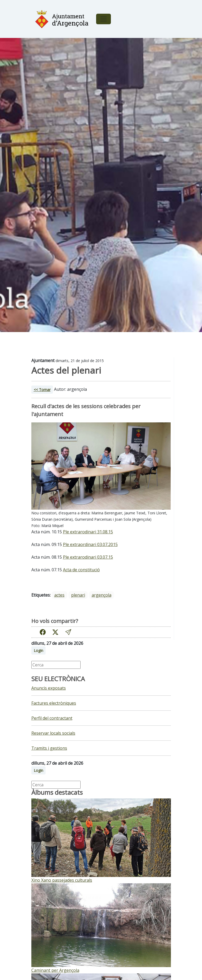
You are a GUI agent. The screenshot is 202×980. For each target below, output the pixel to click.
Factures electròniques (54, 703)
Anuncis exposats (49, 688)
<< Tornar (42, 390)
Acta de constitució (81, 570)
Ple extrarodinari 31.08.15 (88, 532)
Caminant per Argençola (55, 970)
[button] (68, 632)
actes (59, 595)
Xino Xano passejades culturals (62, 880)
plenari (78, 595)
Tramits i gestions (49, 748)
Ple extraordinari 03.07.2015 (90, 544)
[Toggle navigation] (104, 19)
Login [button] (38, 650)
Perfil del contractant (52, 718)
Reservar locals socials (53, 733)
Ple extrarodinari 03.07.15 (88, 557)
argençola (102, 595)
